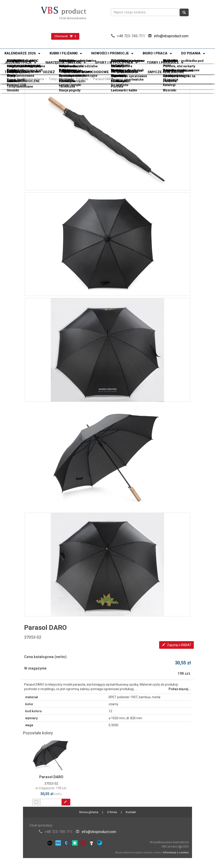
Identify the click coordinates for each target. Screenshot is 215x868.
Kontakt (131, 812)
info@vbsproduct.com (171, 36)
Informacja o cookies (176, 853)
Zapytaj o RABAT (177, 645)
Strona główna (33, 79)
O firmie (112, 812)
